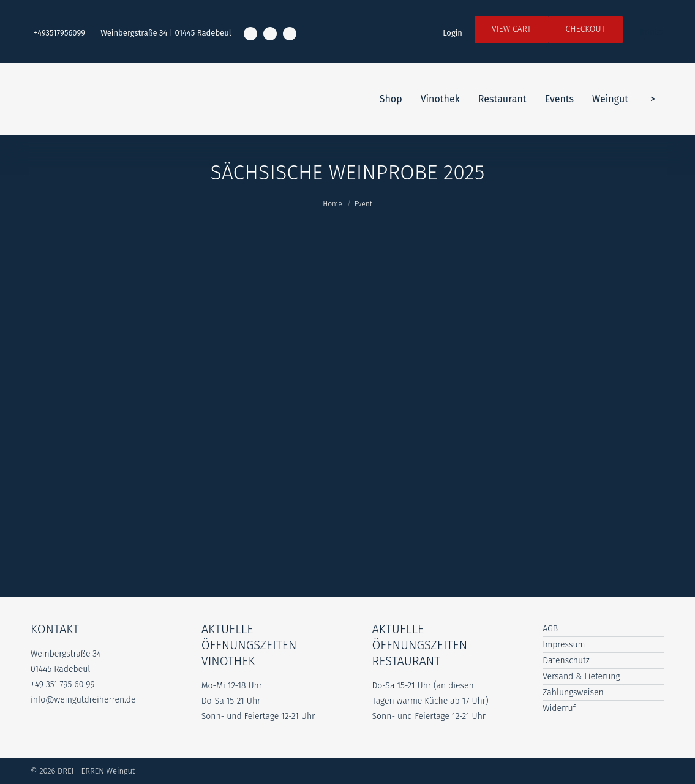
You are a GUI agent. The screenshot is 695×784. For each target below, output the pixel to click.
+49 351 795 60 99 (63, 684)
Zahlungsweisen (573, 692)
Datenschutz (566, 661)
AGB (550, 629)
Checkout (586, 29)
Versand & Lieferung (581, 677)
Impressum (564, 645)
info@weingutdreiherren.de (83, 700)
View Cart (512, 29)
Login (453, 33)
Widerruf (559, 708)
